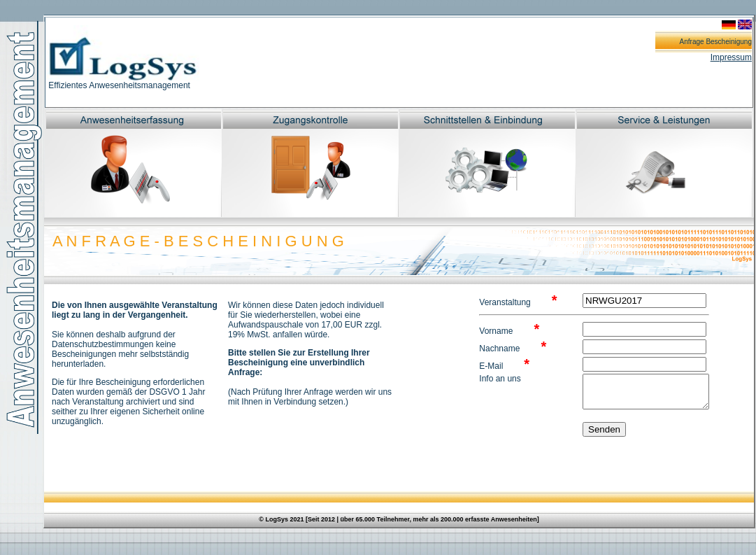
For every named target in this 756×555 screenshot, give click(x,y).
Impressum (731, 57)
